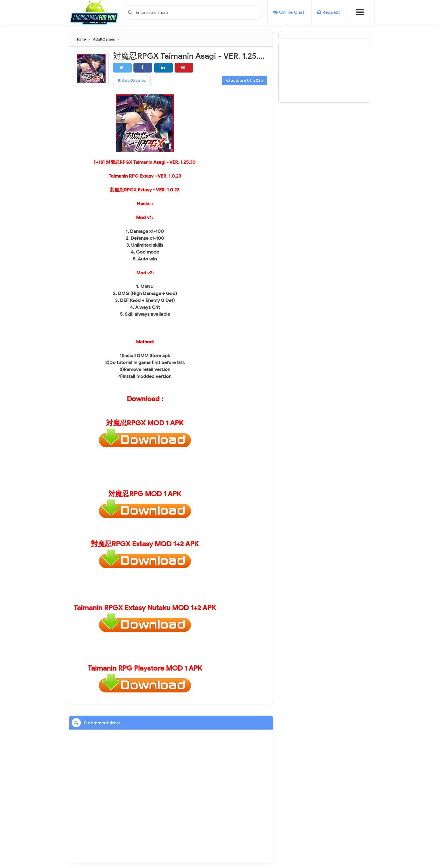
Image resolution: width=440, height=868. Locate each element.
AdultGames (132, 80)
